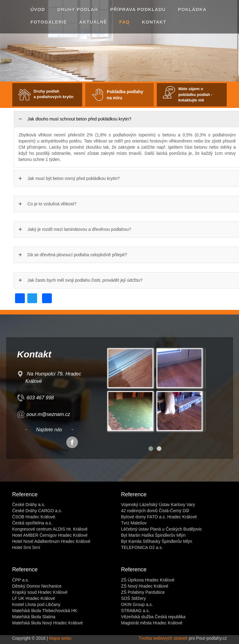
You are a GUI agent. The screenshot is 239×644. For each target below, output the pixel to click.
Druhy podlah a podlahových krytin (54, 94)
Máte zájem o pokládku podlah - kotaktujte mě (195, 94)
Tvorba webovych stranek (163, 638)
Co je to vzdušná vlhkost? (52, 204)
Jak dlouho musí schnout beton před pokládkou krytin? (80, 119)
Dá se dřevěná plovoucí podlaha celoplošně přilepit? (77, 255)
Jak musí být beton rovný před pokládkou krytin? (74, 178)
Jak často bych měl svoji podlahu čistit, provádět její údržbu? (85, 280)
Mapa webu (60, 638)
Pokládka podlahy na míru (125, 95)
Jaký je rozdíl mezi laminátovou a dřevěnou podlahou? (79, 229)
